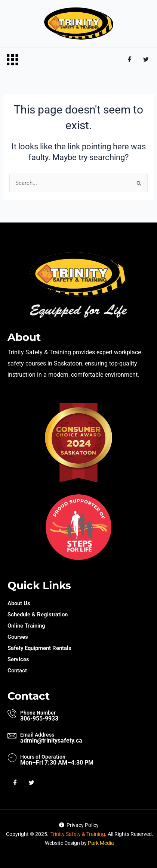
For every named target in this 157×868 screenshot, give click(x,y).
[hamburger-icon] (12, 60)
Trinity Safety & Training (78, 834)
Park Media (101, 843)
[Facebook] (129, 60)
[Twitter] (146, 60)
